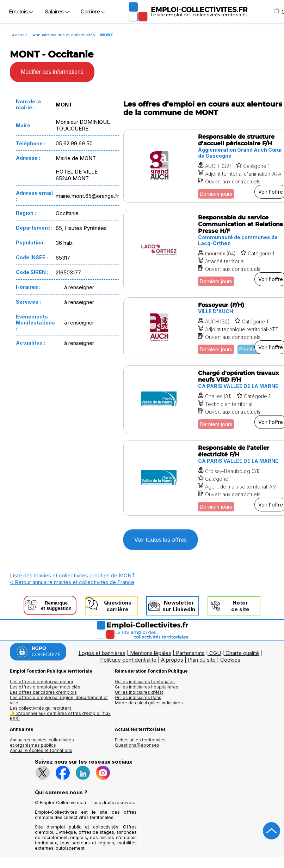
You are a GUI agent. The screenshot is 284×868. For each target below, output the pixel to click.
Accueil (19, 35)
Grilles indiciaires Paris (138, 697)
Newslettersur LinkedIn (179, 606)
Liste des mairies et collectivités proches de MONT (72, 575)
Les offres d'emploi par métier (42, 682)
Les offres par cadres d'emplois (43, 692)
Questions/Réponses (137, 745)
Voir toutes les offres (160, 540)
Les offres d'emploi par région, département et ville (59, 700)
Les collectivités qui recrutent (41, 708)
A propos (172, 660)
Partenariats (190, 653)
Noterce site (240, 606)
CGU (215, 653)
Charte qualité (242, 653)
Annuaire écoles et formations (41, 750)
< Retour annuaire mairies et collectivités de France (72, 582)
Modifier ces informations (52, 72)
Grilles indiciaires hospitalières (147, 687)
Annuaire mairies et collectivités (64, 35)
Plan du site (202, 660)
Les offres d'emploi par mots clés (45, 687)
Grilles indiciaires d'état (139, 692)
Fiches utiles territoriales (140, 740)
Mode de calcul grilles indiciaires (149, 703)
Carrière (93, 11)
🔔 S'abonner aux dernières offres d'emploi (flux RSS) (60, 716)
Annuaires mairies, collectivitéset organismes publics (42, 742)
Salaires (57, 11)
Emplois (21, 11)
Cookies (230, 660)
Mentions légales (151, 653)
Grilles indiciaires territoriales (145, 682)
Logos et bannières (102, 653)
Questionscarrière (118, 606)
